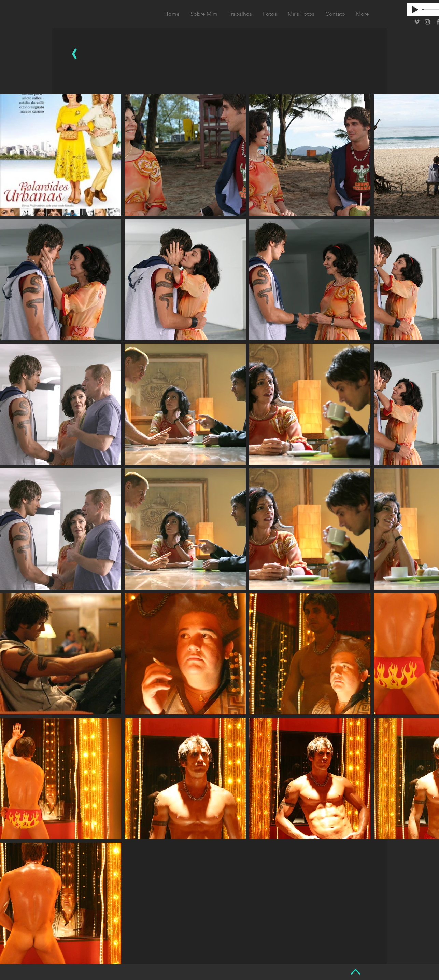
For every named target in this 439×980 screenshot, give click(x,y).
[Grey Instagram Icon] (427, 22)
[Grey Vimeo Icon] (417, 22)
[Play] (415, 10)
